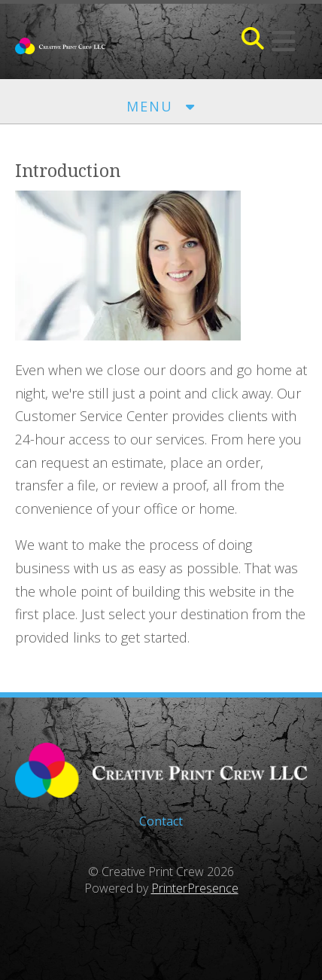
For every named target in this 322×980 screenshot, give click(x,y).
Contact (161, 821)
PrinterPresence (195, 888)
